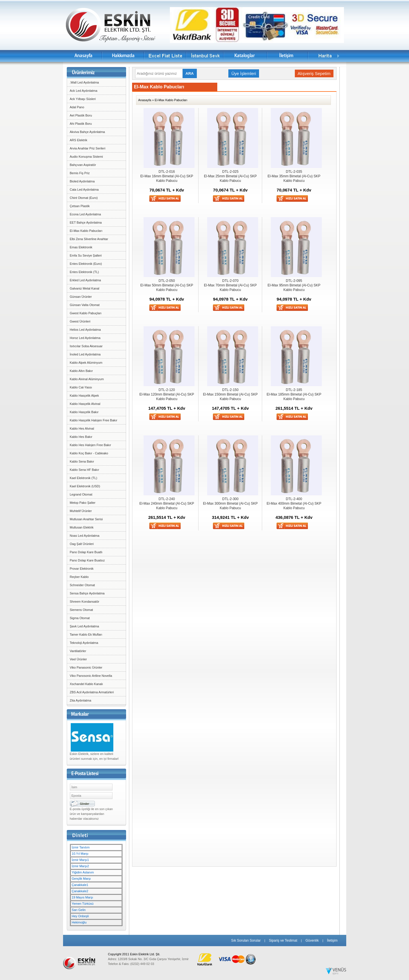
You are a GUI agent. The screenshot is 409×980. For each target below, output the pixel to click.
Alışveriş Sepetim (314, 73)
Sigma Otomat (80, 618)
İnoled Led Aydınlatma (85, 354)
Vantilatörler (78, 651)
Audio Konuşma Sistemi (86, 157)
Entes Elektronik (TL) (84, 272)
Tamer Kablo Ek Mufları (86, 634)
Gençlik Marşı (81, 879)
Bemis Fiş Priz (80, 173)
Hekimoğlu (79, 922)
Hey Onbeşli (80, 916)
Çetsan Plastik (80, 206)
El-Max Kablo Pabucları (86, 231)
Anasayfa (145, 100)
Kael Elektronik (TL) (84, 478)
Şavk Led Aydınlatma (84, 626)
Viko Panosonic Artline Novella (91, 676)
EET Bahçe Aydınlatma (86, 222)
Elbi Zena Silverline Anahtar (89, 239)
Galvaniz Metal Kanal (85, 288)
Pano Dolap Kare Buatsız (87, 560)
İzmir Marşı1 (81, 860)
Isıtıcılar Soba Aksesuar (86, 346)
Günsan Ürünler (81, 297)
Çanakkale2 (80, 891)
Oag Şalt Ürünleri (82, 544)
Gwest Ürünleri (80, 321)
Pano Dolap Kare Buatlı (86, 552)
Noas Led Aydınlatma (85, 536)
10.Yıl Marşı (80, 854)
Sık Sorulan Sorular (246, 941)
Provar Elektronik (82, 569)
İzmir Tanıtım (81, 847)
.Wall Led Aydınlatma (84, 82)
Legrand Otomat (81, 494)
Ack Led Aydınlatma (84, 91)
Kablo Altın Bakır (81, 371)
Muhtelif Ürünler (81, 511)
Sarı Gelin (79, 910)
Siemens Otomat (82, 610)
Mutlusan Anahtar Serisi (86, 519)
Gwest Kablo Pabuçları (86, 313)
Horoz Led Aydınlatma (85, 338)
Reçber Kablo (79, 577)
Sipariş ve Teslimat (283, 941)
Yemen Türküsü (83, 904)
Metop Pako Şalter (83, 503)
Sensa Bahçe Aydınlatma (87, 593)
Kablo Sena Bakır (82, 461)
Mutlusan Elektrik (82, 527)
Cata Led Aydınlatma (84, 190)
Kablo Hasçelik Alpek (84, 396)
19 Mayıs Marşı (83, 897)
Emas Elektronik (81, 247)
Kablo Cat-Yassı (81, 387)
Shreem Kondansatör (85, 602)
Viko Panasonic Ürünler (86, 667)
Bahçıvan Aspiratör (83, 165)
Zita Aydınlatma (81, 700)
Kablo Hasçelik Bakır (84, 412)
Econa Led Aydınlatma (85, 214)
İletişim (332, 941)
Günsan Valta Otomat (85, 305)
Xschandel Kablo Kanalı (86, 684)
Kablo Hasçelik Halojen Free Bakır (94, 420)
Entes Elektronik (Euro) (86, 264)
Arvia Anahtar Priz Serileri (88, 148)
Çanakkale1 (80, 885)
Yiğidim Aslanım (83, 872)
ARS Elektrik (79, 140)
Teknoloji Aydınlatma (84, 643)
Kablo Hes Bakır (81, 437)
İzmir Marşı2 (81, 866)
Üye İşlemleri (244, 73)
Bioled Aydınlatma (82, 181)
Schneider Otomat (83, 585)
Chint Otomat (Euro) (84, 198)
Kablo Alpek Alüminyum (86, 363)
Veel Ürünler (79, 659)
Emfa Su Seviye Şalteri (86, 255)
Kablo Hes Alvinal (82, 428)
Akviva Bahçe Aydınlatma (87, 132)
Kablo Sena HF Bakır (84, 470)
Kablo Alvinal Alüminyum (87, 379)
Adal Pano (77, 107)
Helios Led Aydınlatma (85, 330)
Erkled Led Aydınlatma (85, 280)
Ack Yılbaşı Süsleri (83, 99)
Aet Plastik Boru (81, 115)
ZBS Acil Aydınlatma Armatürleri (92, 692)
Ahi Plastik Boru (81, 124)
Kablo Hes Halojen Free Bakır (91, 445)
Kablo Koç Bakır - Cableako (89, 453)
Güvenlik (312, 941)
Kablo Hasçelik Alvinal (85, 404)
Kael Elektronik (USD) (85, 486)
